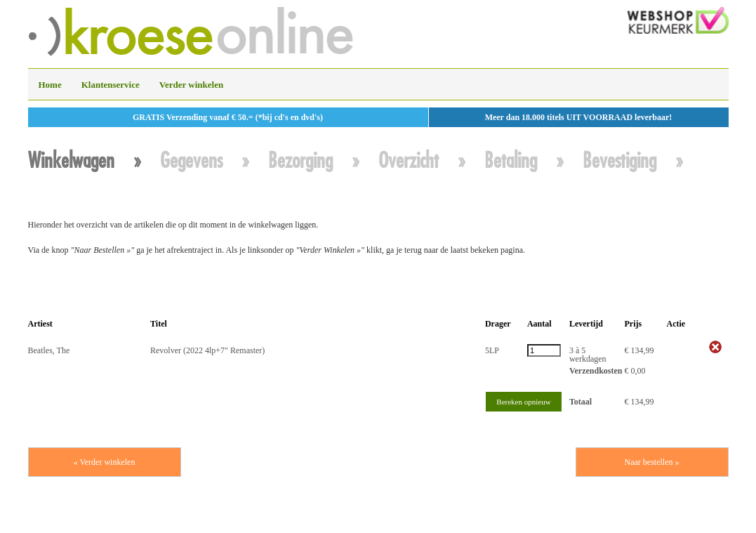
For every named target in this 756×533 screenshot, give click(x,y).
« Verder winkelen (105, 462)
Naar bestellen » (652, 462)
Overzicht (409, 160)
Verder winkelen (191, 85)
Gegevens (191, 160)
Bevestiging (619, 160)
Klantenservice (111, 85)
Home (50, 85)
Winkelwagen (71, 160)
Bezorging (300, 160)
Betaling (511, 160)
